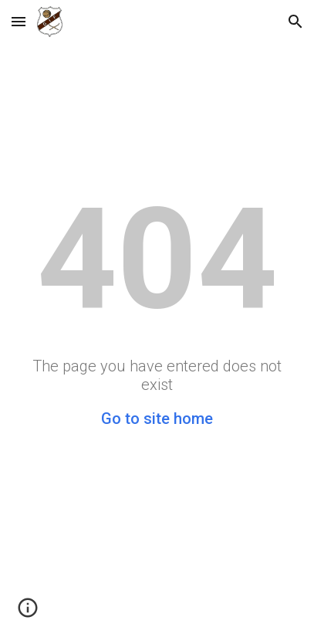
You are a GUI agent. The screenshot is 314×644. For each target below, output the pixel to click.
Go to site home (157, 419)
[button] (19, 21)
